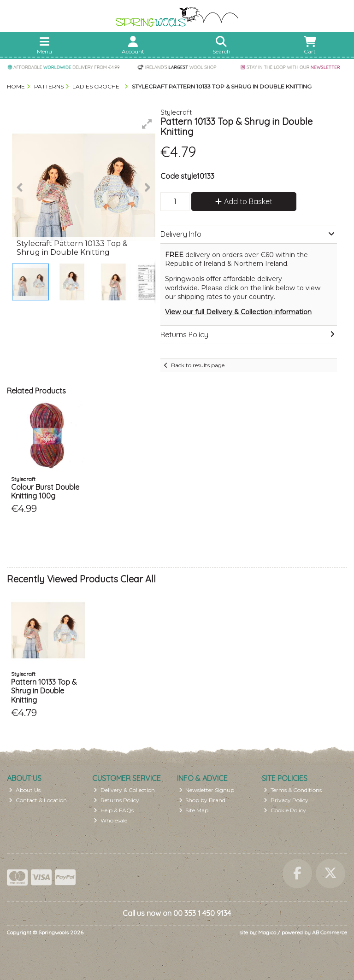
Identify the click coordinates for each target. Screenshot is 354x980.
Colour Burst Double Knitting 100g (45, 491)
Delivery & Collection (124, 790)
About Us (25, 790)
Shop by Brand (202, 800)
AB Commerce (330, 932)
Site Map (194, 810)
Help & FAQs (114, 810)
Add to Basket (244, 201)
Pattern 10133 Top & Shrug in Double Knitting (44, 691)
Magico (267, 932)
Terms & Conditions (293, 790)
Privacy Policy (286, 800)
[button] (147, 124)
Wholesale (110, 820)
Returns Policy (116, 800)
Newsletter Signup (207, 790)
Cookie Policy (285, 810)
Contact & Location (38, 800)
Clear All (138, 579)
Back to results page (198, 365)
